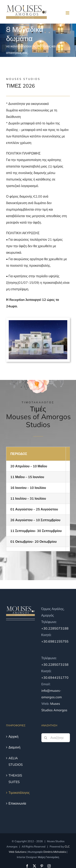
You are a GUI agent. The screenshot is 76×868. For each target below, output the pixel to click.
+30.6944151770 (55, 678)
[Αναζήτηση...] (56, 738)
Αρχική (13, 736)
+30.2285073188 (55, 628)
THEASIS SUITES (15, 779)
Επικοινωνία (17, 803)
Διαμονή (14, 747)
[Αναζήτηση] (46, 738)
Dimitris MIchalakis (55, 852)
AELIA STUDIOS (16, 761)
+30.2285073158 (55, 665)
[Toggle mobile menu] (68, 13)
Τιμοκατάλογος (19, 793)
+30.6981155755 (55, 641)
